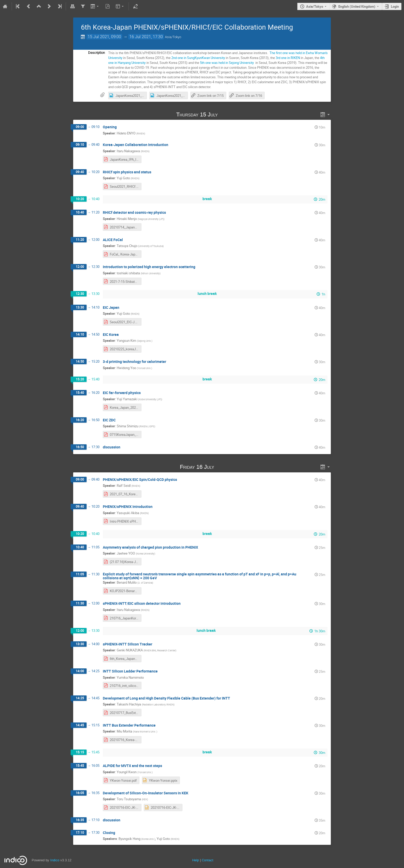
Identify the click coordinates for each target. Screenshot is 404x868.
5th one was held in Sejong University (227, 63)
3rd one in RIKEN (288, 58)
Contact (208, 860)
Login (395, 6)
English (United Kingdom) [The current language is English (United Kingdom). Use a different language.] (357, 6)
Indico (55, 860)
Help (196, 860)
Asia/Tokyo (315, 6)
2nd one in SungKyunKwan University (198, 58)
